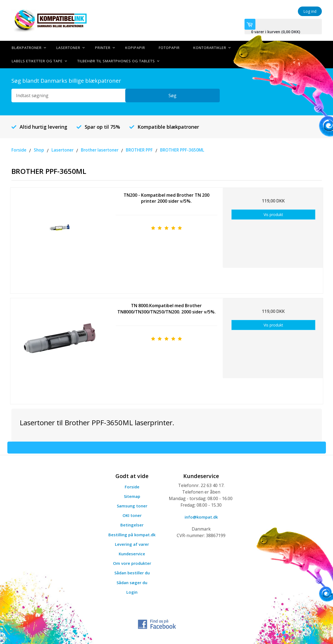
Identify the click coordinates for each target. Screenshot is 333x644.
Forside (132, 486)
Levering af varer (132, 544)
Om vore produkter (132, 563)
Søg (206, 95)
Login (132, 591)
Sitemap (132, 496)
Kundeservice (132, 553)
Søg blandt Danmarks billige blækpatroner (66, 80)
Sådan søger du (132, 582)
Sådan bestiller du (132, 572)
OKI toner (132, 515)
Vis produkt (273, 214)
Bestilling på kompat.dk (132, 534)
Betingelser (132, 525)
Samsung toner (132, 505)
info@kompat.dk (201, 516)
